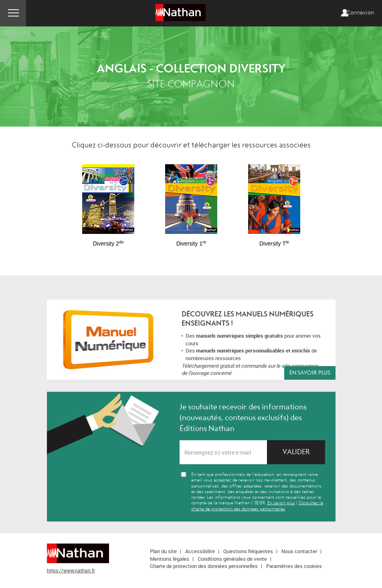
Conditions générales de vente (232, 559)
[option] (108, 201)
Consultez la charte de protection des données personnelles (257, 506)
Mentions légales (170, 559)
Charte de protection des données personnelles (204, 566)
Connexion (360, 13)
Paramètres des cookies (294, 566)
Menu (13, 13)
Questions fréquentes (248, 551)
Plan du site (163, 551)
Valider (296, 452)
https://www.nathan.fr (71, 570)
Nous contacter (299, 551)
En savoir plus (310, 373)
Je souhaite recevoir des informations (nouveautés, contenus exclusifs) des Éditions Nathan (243, 418)
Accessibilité (200, 551)
